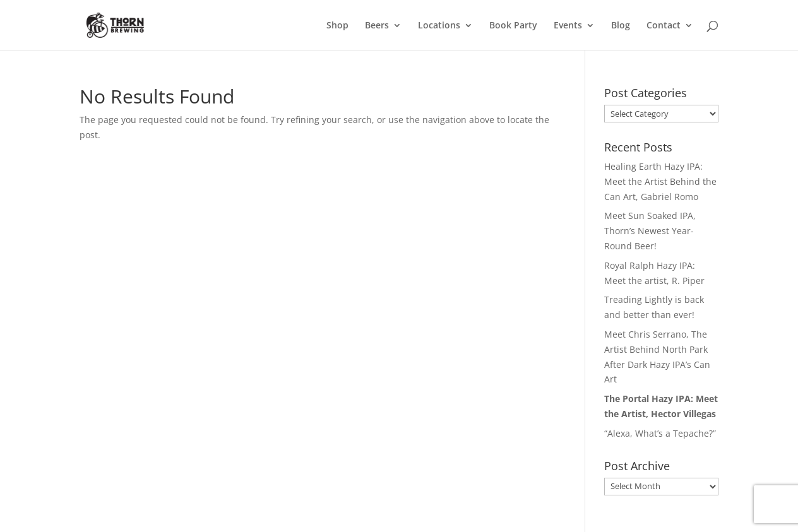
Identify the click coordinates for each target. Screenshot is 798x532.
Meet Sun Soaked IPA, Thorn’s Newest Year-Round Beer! (650, 231)
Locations (439, 26)
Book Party (513, 26)
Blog (621, 26)
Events (568, 26)
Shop (337, 26)
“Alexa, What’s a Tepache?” (660, 433)
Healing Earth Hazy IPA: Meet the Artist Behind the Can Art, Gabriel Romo (660, 181)
